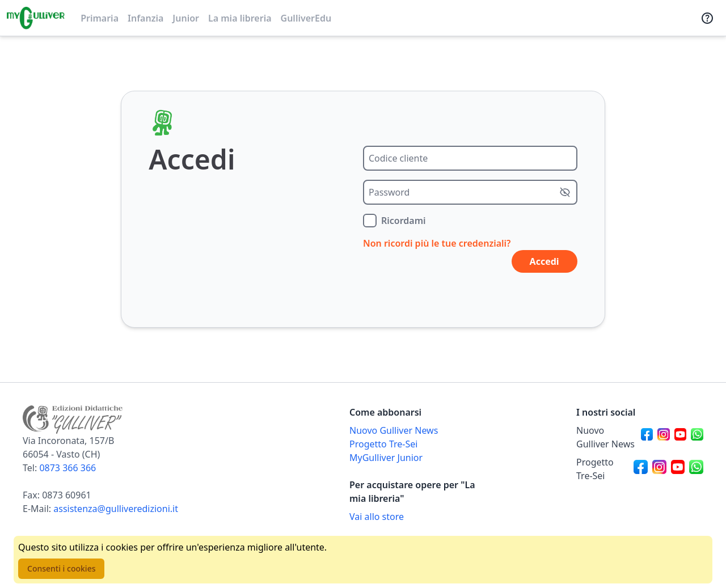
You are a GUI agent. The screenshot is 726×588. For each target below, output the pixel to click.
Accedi (544, 261)
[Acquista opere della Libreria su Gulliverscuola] (413, 517)
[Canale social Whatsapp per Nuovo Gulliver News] (697, 437)
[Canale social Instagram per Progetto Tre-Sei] (659, 469)
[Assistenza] (707, 18)
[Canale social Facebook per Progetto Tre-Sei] (641, 469)
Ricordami (404, 221)
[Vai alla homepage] (36, 18)
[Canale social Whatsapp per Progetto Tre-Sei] (696, 469)
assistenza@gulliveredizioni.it (116, 509)
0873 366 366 (67, 468)
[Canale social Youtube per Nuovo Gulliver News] (681, 437)
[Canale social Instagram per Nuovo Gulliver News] (664, 437)
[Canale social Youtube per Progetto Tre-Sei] (678, 469)
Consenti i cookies (61, 568)
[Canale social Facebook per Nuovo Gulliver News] (647, 437)
